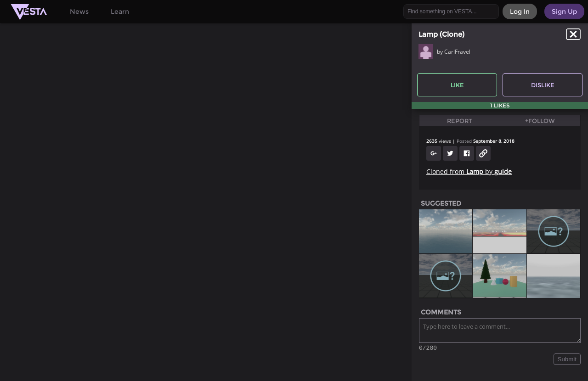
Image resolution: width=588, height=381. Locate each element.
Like (457, 85)
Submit (567, 361)
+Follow (540, 121)
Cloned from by (469, 171)
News (79, 11)
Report (460, 121)
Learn (120, 11)
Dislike (543, 85)
